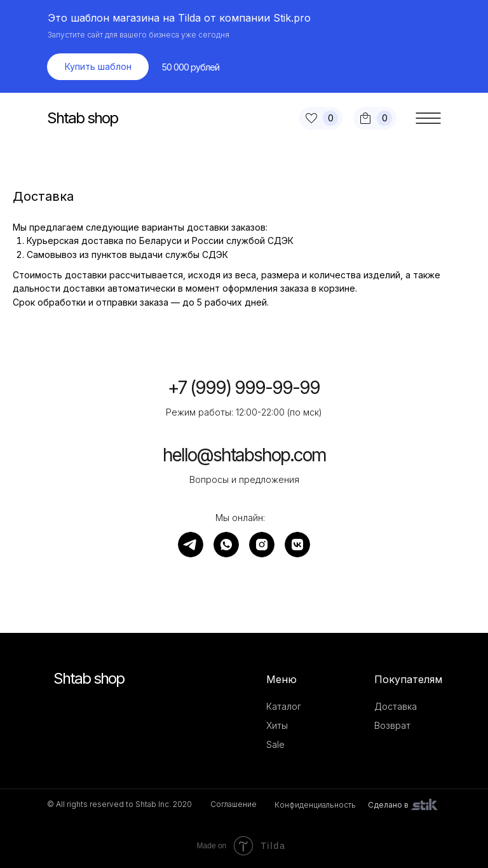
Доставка (396, 706)
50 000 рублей (191, 67)
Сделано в (388, 805)
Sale (275, 744)
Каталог (284, 706)
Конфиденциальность (315, 805)
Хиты (277, 725)
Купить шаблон (98, 66)
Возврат (392, 725)
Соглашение (234, 804)
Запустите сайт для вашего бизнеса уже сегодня (139, 35)
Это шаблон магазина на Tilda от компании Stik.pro (179, 18)
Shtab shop (82, 118)
